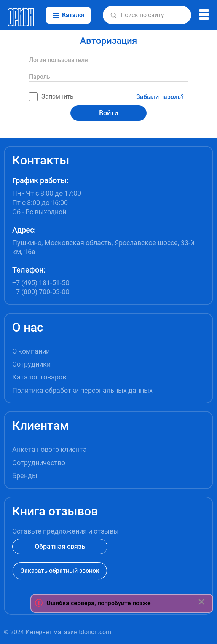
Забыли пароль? (160, 97)
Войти (108, 113)
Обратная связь (60, 546)
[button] (114, 15)
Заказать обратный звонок (60, 571)
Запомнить (51, 97)
